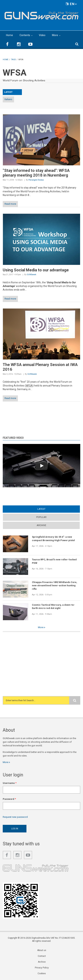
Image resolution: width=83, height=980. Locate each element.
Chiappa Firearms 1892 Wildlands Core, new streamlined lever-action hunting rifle (55, 586)
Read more (10, 204)
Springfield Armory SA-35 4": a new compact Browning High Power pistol (53, 538)
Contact (42, 956)
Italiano (8, 99)
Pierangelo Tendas (36, 180)
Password (9, 799)
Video (42, 35)
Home (9, 35)
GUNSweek (31, 275)
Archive (41, 525)
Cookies (42, 973)
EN (71, 4)
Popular (41, 517)
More (55, 35)
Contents (25, 35)
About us (42, 950)
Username (10, 783)
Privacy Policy (42, 968)
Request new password (15, 817)
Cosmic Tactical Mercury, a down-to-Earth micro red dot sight (53, 606)
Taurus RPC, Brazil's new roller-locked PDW (54, 561)
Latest (41, 509)
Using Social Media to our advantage (36, 270)
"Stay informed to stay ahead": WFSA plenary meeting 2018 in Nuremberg (36, 173)
